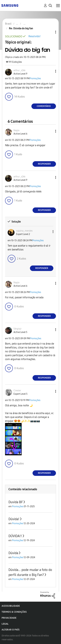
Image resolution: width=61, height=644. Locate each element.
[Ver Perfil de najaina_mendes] (24, 231)
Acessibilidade (11, 606)
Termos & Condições (14, 612)
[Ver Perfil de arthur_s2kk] (19, 70)
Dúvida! (14, 519)
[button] (50, 71)
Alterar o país (11, 630)
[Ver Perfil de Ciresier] (17, 391)
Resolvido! (34, 36)
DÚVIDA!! (15, 536)
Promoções (35, 78)
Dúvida (13, 553)
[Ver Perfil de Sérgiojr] (17, 329)
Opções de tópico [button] (50, 32)
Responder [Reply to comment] (44, 164)
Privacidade (9, 618)
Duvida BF (16, 502)
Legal (5, 624)
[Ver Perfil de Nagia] (16, 130)
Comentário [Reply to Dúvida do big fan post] (44, 106)
